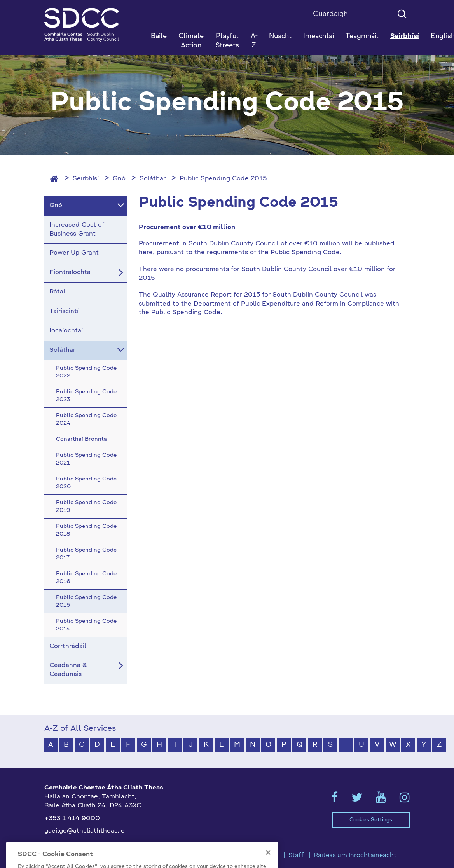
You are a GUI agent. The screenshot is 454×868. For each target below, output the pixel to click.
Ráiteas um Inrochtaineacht (355, 856)
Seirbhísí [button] (405, 36)
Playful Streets (227, 41)
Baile (159, 36)
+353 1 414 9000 (72, 819)
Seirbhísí (86, 179)
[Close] (268, 862)
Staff (296, 856)
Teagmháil (362, 36)
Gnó (119, 179)
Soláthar (153, 179)
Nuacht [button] (280, 36)
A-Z (254, 41)
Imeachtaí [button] (319, 36)
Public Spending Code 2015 (223, 179)
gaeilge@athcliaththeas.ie (85, 831)
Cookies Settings (371, 820)
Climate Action (191, 41)
